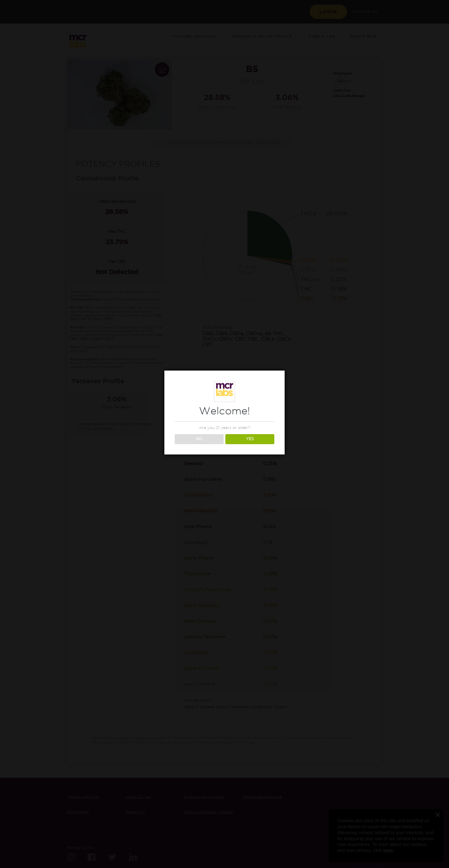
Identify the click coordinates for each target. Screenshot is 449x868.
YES (250, 439)
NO (199, 439)
